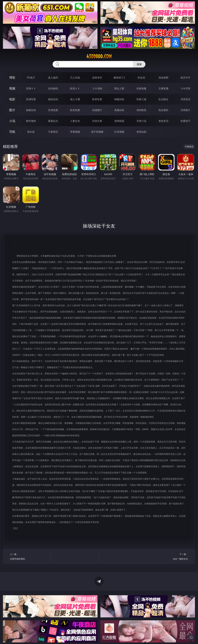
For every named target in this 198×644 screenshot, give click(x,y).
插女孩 (31, 132)
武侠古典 (97, 121)
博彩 (12, 77)
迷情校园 (119, 121)
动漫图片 (97, 110)
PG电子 (31, 78)
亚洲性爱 (31, 99)
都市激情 (31, 121)
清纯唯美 (141, 110)
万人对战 (75, 78)
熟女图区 (164, 110)
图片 (12, 110)
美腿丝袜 (119, 110)
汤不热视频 (97, 132)
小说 (12, 121)
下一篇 (169, 557)
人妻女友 (75, 121)
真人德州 (53, 78)
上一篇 (29, 557)
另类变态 (185, 99)
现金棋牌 (164, 78)
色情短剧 (141, 132)
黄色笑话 (164, 121)
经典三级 (141, 99)
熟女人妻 (119, 88)
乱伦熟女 (164, 99)
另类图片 (185, 110)
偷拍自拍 (53, 99)
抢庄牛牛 (185, 78)
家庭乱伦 (53, 121)
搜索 (139, 64)
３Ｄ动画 (97, 88)
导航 (12, 132)
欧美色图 (75, 110)
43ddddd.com (99, 56)
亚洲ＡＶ (31, 88)
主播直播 (164, 88)
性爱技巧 (185, 121)
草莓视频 (75, 132)
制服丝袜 (119, 99)
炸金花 (141, 78)
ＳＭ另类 (185, 88)
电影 (12, 99)
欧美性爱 (97, 99)
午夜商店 (53, 132)
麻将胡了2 (119, 78)
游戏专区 (97, 78)
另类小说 (141, 121)
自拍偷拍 (53, 88)
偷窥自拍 (31, 110)
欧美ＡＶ (75, 88)
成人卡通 (75, 99)
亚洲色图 (53, 110)
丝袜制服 (141, 88)
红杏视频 (119, 132)
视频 (12, 88)
